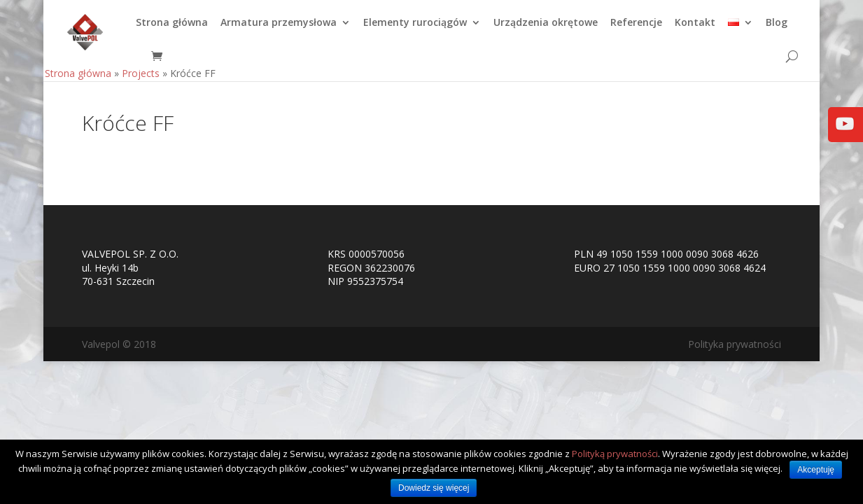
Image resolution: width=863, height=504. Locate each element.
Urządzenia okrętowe (546, 29)
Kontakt (695, 29)
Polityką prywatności (615, 454)
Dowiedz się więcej (434, 488)
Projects (141, 79)
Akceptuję (816, 470)
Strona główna (172, 29)
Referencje (636, 29)
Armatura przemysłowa (279, 29)
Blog (777, 29)
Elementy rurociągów (415, 29)
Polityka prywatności (735, 344)
